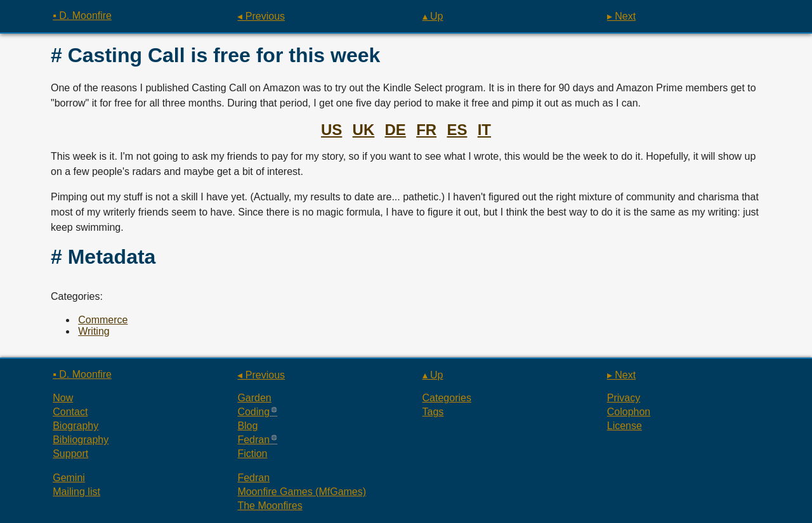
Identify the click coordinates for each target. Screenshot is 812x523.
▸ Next (621, 16)
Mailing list (76, 492)
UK (364, 130)
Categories (447, 398)
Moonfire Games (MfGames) (302, 492)
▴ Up (433, 16)
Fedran (253, 440)
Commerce (103, 320)
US (331, 130)
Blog (247, 426)
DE (396, 130)
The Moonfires (270, 506)
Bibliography (81, 440)
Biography (75, 426)
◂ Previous (261, 16)
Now (63, 398)
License (625, 426)
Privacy (624, 398)
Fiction (252, 454)
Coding (253, 412)
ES (457, 130)
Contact (70, 412)
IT (484, 130)
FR (426, 130)
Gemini (69, 478)
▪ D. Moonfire (82, 16)
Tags (433, 412)
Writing (94, 331)
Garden (254, 398)
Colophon (629, 412)
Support (70, 454)
